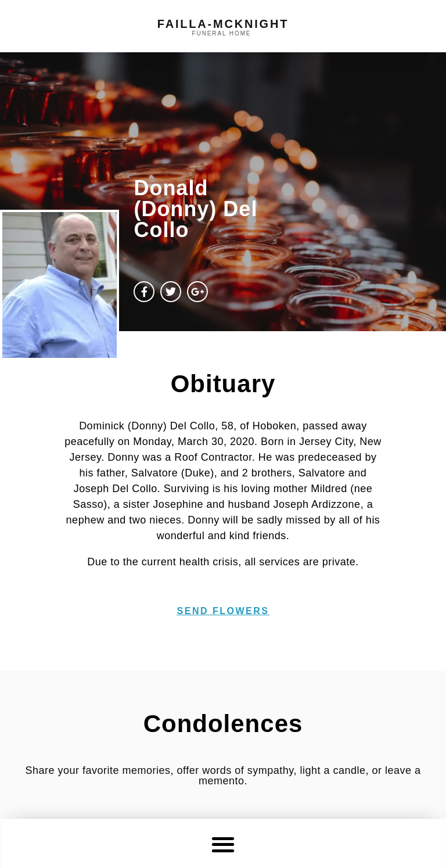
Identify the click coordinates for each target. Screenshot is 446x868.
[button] (223, 844)
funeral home (222, 33)
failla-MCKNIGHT (223, 24)
